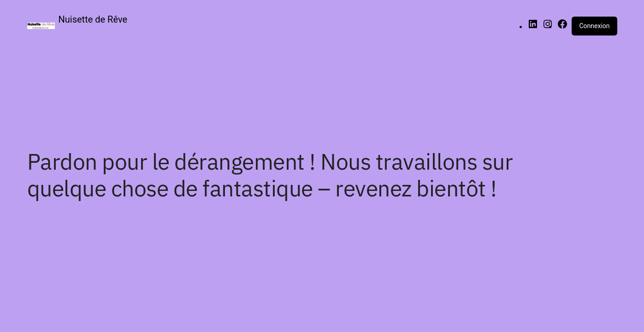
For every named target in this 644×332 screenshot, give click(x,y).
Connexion (594, 26)
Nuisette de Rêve (93, 19)
